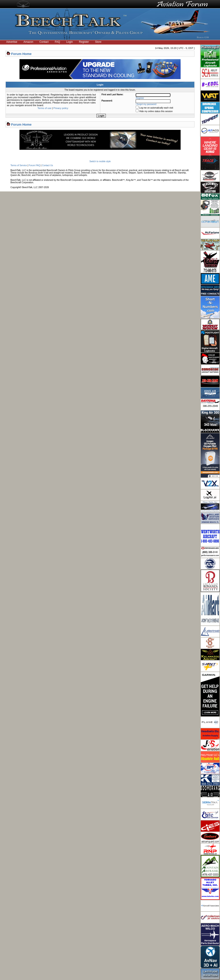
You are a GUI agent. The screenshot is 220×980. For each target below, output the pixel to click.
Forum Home (21, 54)
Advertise (12, 42)
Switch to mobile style (100, 161)
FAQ (57, 42)
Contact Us (47, 165)
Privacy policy (61, 108)
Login (69, 42)
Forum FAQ (35, 165)
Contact (44, 42)
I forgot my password (146, 104)
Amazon (28, 42)
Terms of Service (19, 165)
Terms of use (44, 108)
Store (98, 42)
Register (84, 42)
